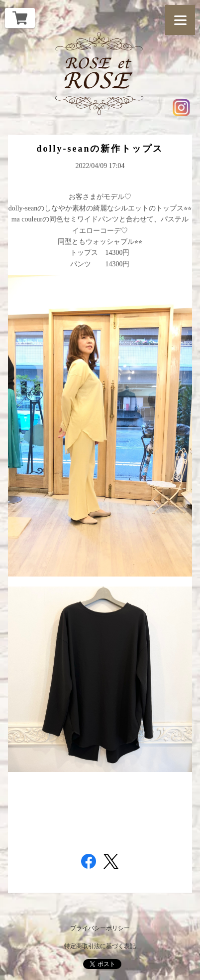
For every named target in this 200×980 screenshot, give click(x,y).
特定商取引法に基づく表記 (100, 946)
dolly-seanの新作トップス (100, 149)
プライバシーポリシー (100, 928)
